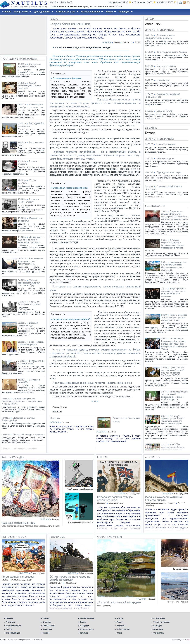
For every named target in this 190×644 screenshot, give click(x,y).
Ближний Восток (13, 626)
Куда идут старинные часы (18, 523)
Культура (47, 622)
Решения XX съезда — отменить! (29, 435)
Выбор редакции (133, 494)
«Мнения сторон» (165, 158)
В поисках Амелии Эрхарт (28, 200)
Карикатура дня (13, 633)
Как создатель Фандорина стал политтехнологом (31, 261)
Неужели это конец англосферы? (71, 319)
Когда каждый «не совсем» (18, 577)
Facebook (66, 422)
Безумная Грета (164, 111)
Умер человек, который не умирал (31, 343)
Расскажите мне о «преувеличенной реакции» (160, 37)
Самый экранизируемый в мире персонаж (30, 86)
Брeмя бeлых (163, 80)
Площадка (84, 626)
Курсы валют (49, 626)
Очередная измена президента (70, 188)
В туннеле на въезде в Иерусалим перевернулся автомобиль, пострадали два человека (175, 215)
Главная (9, 618)
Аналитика (10, 622)
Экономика (158, 629)
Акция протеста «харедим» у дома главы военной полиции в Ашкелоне (174, 292)
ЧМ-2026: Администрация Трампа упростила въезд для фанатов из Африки (173, 420)
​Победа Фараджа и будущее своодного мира (115, 498)
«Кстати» (57, 411)
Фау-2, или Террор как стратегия (29, 303)
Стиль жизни (159, 618)
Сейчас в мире (123, 629)
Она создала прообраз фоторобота (30, 106)
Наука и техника (87, 618)
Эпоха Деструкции (27, 182)
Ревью (119, 622)
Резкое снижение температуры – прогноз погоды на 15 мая (136, 6)
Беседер (56, 519)
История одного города (28, 324)
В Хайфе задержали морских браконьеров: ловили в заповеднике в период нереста (165, 245)
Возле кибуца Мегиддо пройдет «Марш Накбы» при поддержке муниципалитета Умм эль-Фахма (174, 344)
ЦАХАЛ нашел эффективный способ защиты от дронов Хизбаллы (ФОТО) (173, 371)
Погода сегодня (87, 629)
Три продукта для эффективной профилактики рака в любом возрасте (174, 395)
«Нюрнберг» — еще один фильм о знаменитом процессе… (31, 240)
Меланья (55, 418)
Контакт (46, 618)
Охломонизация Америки (67, 78)
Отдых (83, 622)
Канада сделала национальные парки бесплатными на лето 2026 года (174, 266)
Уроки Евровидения (166, 144)
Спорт (119, 633)
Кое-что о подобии (166, 66)
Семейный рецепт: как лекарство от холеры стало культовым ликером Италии (22, 401)
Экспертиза (159, 633)
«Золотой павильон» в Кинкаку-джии (119, 602)
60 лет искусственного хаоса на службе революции (70, 578)
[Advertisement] (23, 35)
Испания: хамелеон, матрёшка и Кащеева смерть (165, 498)
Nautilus (152, 599)
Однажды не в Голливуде (169, 172)
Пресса (120, 618)
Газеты (9, 629)
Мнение (46, 633)
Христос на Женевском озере (29, 65)
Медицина (47, 629)
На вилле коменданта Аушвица (172, 52)
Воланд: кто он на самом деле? (31, 362)
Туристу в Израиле (162, 622)
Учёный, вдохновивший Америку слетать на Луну (29, 283)
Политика (84, 633)
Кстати (138, 43)
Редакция (121, 626)
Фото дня (158, 626)
